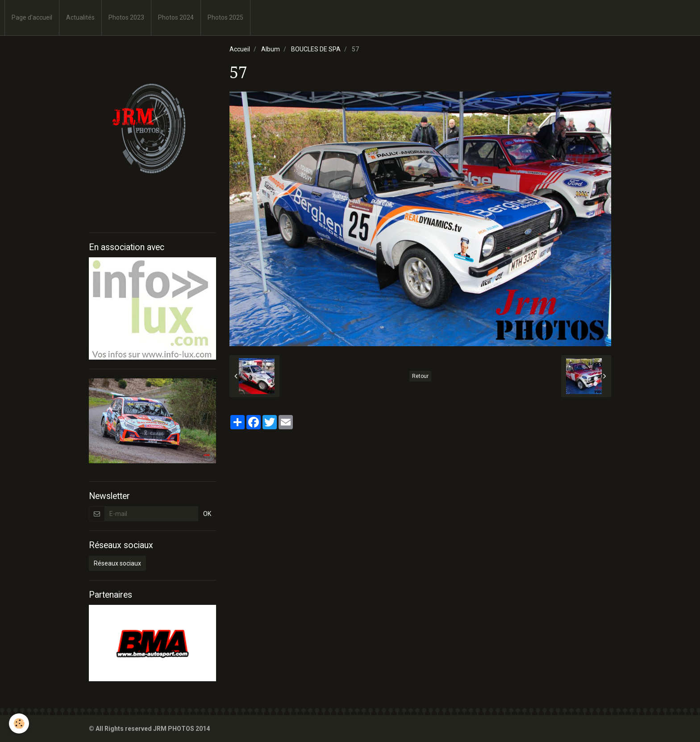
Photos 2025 (225, 17)
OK (207, 514)
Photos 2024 (176, 17)
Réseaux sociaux (117, 563)
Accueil (240, 49)
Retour (420, 376)
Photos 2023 (126, 17)
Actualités (80, 17)
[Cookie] (19, 723)
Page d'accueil (32, 17)
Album (271, 49)
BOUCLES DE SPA (316, 49)
